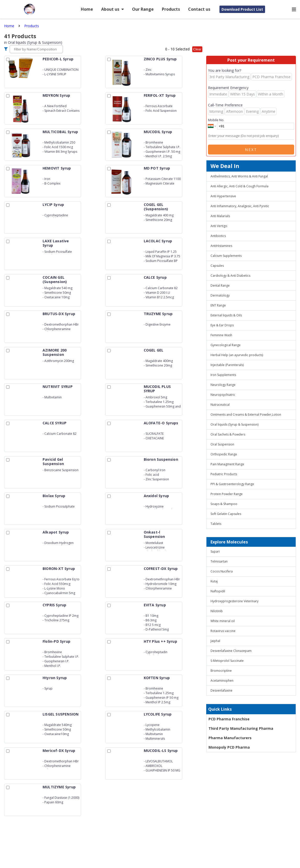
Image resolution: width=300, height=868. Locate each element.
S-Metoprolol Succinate (227, 661)
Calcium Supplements (226, 256)
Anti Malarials (220, 216)
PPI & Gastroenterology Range (232, 484)
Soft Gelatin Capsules (226, 514)
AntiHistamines (221, 246)
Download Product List (242, 9)
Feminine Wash (221, 335)
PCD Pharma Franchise (229, 719)
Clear (197, 49)
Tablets (216, 524)
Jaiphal (215, 641)
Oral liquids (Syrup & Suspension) (234, 424)
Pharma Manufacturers (230, 738)
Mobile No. (216, 120)
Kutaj (214, 581)
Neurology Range (223, 385)
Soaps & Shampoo (224, 504)
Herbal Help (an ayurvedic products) (237, 355)
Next (251, 150)
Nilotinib (217, 611)
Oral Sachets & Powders (228, 434)
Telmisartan (219, 561)
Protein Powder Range (227, 494)
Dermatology (220, 295)
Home (87, 9)
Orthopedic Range (224, 454)
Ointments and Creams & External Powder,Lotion (246, 415)
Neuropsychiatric (223, 395)
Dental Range (220, 285)
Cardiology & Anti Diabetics (230, 276)
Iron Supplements (223, 375)
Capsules (217, 266)
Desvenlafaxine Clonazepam (231, 651)
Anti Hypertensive (223, 196)
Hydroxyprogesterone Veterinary (234, 601)
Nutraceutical (220, 405)
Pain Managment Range (227, 464)
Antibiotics (218, 236)
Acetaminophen (222, 681)
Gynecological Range (226, 345)
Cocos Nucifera (222, 571)
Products (171, 9)
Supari (215, 551)
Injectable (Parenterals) (227, 365)
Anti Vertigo (219, 226)
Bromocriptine (221, 671)
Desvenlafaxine (221, 690)
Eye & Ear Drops (222, 325)
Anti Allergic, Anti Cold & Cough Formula (239, 186)
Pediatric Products (224, 474)
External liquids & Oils (226, 315)
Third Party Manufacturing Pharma (241, 728)
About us (113, 9)
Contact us (199, 9)
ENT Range (218, 305)
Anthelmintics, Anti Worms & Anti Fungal (239, 176)
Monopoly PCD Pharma (229, 747)
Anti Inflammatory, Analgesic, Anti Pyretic (240, 206)
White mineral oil (223, 621)
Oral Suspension (222, 444)
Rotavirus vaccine (223, 631)
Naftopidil (218, 591)
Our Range (143, 9)
